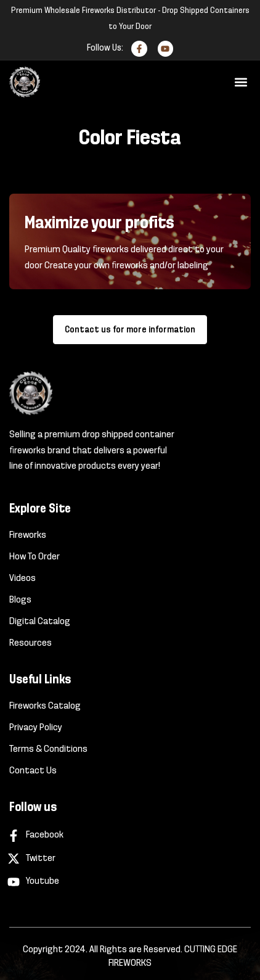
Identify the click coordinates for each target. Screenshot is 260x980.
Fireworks (28, 535)
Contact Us (33, 771)
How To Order (35, 557)
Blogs (20, 600)
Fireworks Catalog (45, 706)
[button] (241, 82)
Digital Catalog (40, 622)
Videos (22, 579)
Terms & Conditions (48, 749)
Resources (30, 643)
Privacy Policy (36, 728)
